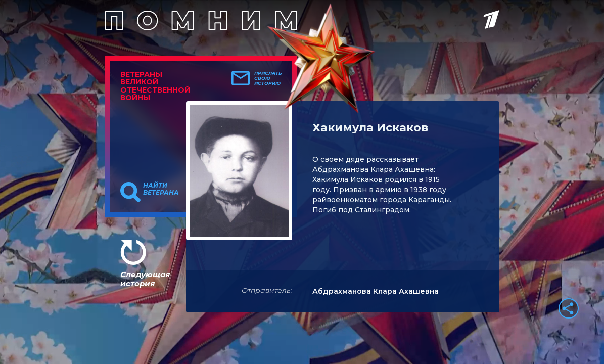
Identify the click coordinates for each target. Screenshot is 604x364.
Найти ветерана (161, 189)
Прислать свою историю (268, 78)
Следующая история (145, 279)
